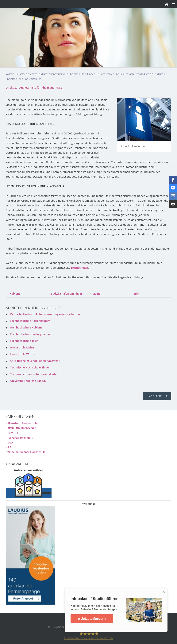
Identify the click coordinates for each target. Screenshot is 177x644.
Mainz (96, 294)
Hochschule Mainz (22, 347)
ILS (9, 447)
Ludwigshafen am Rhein (66, 294)
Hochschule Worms (23, 354)
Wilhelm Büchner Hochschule (26, 452)
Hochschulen (80, 268)
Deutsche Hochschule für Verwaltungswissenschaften (45, 314)
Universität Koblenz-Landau (28, 381)
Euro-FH (13, 433)
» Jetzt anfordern (92, 619)
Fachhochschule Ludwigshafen (30, 334)
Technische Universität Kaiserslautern (35, 374)
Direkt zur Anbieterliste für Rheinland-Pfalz (34, 87)
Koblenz (15, 294)
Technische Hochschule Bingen (30, 367)
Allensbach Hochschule (22, 423)
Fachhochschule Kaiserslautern (30, 321)
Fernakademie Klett (20, 438)
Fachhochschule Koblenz (26, 327)
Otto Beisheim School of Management (35, 361)
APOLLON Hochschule (22, 428)
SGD (10, 442)
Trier (137, 294)
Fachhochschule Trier (24, 341)
